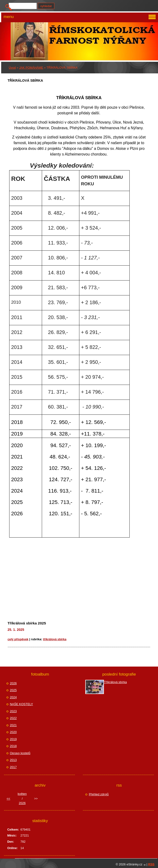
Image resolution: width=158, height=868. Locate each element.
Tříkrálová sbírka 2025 (27, 623)
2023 (13, 711)
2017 (13, 767)
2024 (13, 697)
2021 (13, 725)
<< (8, 799)
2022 (13, 718)
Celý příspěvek (18, 639)
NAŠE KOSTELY (21, 704)
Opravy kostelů (20, 753)
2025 (13, 690)
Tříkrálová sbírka (115, 682)
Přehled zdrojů (99, 794)
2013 (13, 760)
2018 (13, 746)
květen (22, 794)
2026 (13, 683)
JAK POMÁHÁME (31, 68)
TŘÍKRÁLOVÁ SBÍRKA (55, 639)
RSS (151, 864)
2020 (13, 732)
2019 (13, 739)
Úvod (12, 68)
